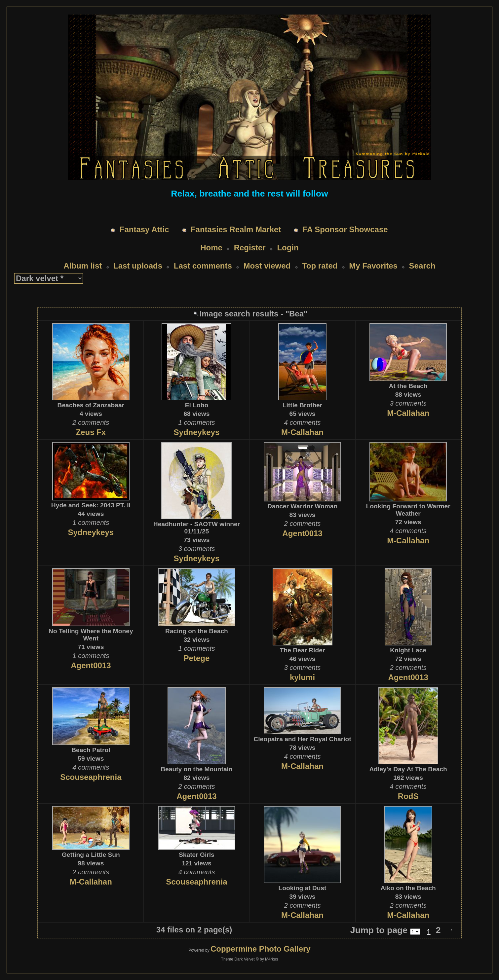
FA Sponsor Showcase (345, 229)
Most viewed (267, 266)
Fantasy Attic (144, 229)
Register (250, 248)
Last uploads (138, 266)
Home (211, 248)
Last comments (203, 266)
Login (288, 248)
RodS (408, 796)
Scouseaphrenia (91, 777)
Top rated (320, 266)
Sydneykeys (197, 432)
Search (422, 266)
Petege (197, 658)
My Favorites (373, 266)
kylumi (302, 677)
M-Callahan (302, 432)
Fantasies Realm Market (236, 229)
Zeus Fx (91, 432)
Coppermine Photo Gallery (261, 949)
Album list (83, 266)
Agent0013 (302, 533)
